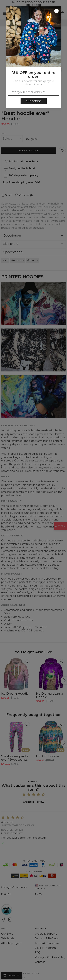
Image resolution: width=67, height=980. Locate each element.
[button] (33, 490)
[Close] (56, 11)
